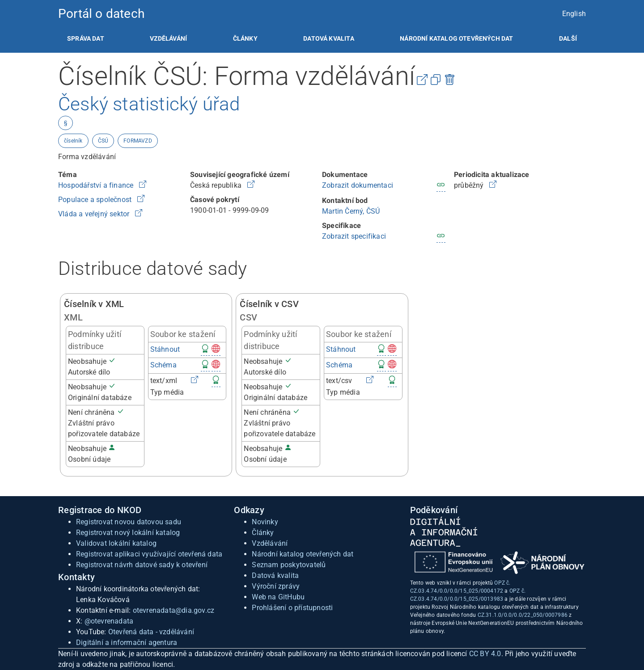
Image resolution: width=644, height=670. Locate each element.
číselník (73, 141)
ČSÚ (103, 141)
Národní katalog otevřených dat (303, 554)
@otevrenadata (109, 621)
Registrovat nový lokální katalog (128, 533)
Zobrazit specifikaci (354, 236)
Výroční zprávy (276, 586)
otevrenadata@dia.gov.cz (174, 610)
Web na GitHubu (278, 597)
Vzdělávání (168, 38)
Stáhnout (165, 349)
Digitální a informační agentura (127, 643)
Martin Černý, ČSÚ (351, 211)
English (574, 14)
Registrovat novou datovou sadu (129, 522)
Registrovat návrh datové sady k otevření (142, 565)
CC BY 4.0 (485, 654)
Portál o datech (101, 14)
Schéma (163, 365)
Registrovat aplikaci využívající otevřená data (149, 554)
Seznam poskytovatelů (289, 565)
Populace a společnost (96, 200)
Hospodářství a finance (97, 185)
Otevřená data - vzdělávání (151, 632)
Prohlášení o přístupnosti (292, 608)
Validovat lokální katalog (116, 543)
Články (245, 38)
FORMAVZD (138, 141)
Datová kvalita (328, 38)
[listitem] (86, 38)
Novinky (265, 522)
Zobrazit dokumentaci (358, 185)
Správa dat (86, 38)
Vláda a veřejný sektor (95, 214)
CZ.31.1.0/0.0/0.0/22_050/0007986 (523, 615)
